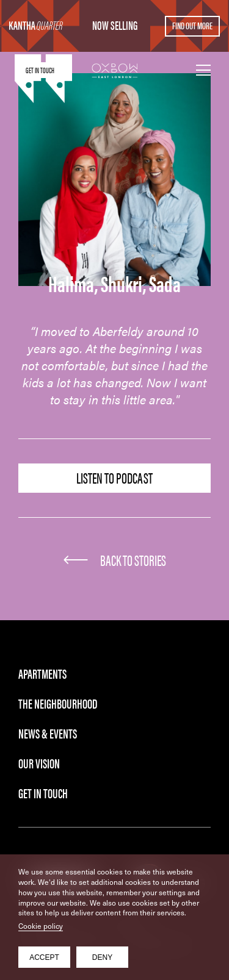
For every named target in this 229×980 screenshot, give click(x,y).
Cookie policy (41, 926)
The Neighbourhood (58, 703)
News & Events (48, 733)
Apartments (42, 673)
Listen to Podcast (114, 477)
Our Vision (39, 763)
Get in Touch (43, 792)
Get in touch (40, 70)
